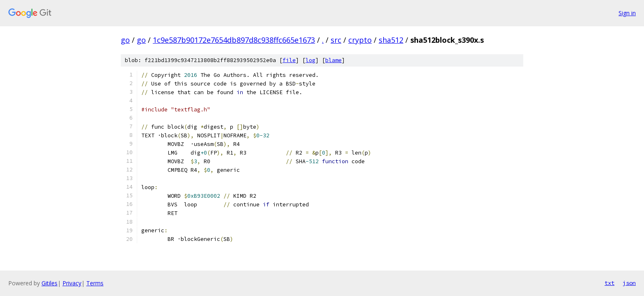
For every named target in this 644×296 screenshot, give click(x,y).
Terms (95, 283)
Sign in (627, 13)
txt (609, 283)
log (310, 60)
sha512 (391, 40)
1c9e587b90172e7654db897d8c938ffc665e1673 (234, 40)
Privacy (72, 283)
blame (333, 60)
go (125, 40)
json (629, 283)
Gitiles (49, 283)
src (336, 40)
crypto (360, 40)
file (289, 60)
